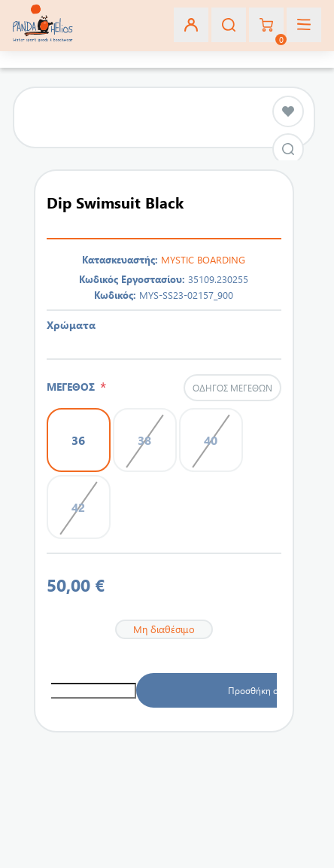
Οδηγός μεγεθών (232, 388)
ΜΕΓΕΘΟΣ (73, 387)
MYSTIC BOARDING (203, 259)
